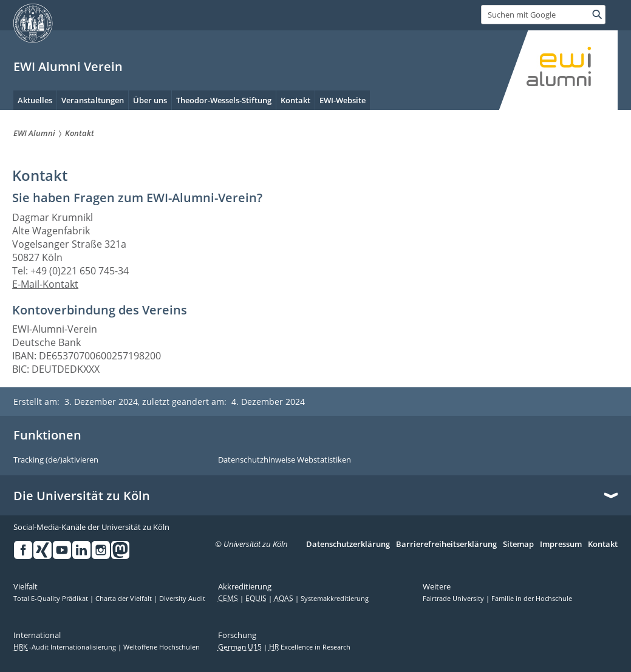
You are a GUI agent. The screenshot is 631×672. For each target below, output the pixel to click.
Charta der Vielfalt (124, 599)
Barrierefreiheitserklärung (446, 545)
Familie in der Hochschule (532, 599)
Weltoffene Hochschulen (162, 647)
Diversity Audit (182, 599)
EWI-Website (343, 100)
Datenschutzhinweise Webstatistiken (285, 460)
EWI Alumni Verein (68, 66)
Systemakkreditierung (335, 599)
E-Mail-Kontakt (45, 284)
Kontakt (603, 545)
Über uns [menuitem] (150, 100)
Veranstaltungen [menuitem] (93, 100)
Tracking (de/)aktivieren (56, 460)
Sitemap (518, 545)
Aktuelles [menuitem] (35, 100)
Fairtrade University (454, 599)
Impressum (561, 545)
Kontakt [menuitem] (295, 100)
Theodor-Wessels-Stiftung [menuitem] (224, 100)
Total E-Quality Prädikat (52, 599)
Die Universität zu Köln (82, 496)
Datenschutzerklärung (348, 545)
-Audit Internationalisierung (66, 647)
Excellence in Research (310, 647)
